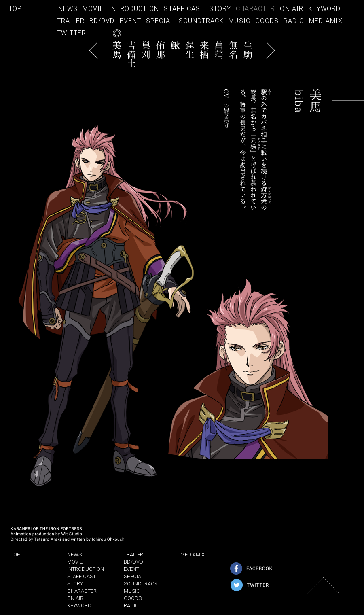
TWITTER (72, 33)
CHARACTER (255, 9)
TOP (15, 9)
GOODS (267, 21)
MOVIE (93, 9)
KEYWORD (324, 9)
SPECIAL (160, 21)
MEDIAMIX (326, 21)
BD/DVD (102, 21)
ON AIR (291, 9)
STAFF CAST (184, 9)
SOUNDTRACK (201, 21)
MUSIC (239, 21)
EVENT (130, 21)
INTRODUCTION (134, 9)
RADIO (294, 21)
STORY (220, 9)
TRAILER (71, 21)
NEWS (68, 9)
